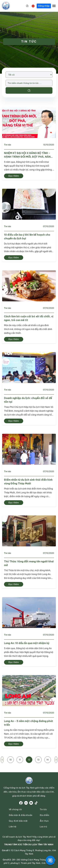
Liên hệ (13, 827)
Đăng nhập (44, 6)
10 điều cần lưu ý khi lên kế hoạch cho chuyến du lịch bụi (27, 237)
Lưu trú (43, 827)
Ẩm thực (44, 821)
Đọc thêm (14, 176)
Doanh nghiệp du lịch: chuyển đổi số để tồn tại (28, 400)
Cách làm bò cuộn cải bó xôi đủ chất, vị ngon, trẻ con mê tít (29, 318)
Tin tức (8, 145)
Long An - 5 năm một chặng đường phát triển (29, 723)
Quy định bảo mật (18, 821)
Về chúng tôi (15, 809)
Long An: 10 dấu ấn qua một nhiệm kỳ (27, 643)
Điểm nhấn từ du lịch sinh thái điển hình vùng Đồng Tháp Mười (28, 482)
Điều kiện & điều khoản (21, 815)
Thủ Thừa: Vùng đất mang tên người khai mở (29, 563)
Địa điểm (45, 815)
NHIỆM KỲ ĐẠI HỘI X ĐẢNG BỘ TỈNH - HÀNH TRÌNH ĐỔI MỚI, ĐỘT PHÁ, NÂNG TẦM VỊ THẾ (28, 155)
